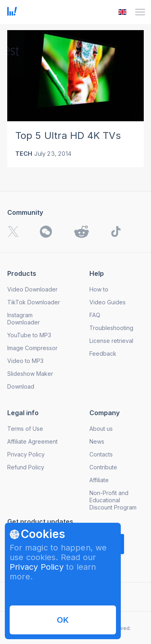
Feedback (103, 354)
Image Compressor (32, 348)
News (97, 441)
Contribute (103, 467)
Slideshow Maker (30, 374)
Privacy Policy (37, 567)
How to (99, 289)
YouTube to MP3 (29, 335)
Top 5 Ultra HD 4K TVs (68, 136)
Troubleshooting (111, 328)
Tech (24, 154)
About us (101, 429)
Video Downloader (32, 289)
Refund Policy (26, 467)
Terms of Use (25, 429)
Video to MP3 (25, 361)
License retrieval (111, 341)
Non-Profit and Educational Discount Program (113, 500)
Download (21, 386)
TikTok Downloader (34, 302)
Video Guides (108, 302)
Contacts (101, 454)
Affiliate (99, 480)
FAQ (95, 315)
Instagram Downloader (24, 319)
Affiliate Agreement (32, 441)
